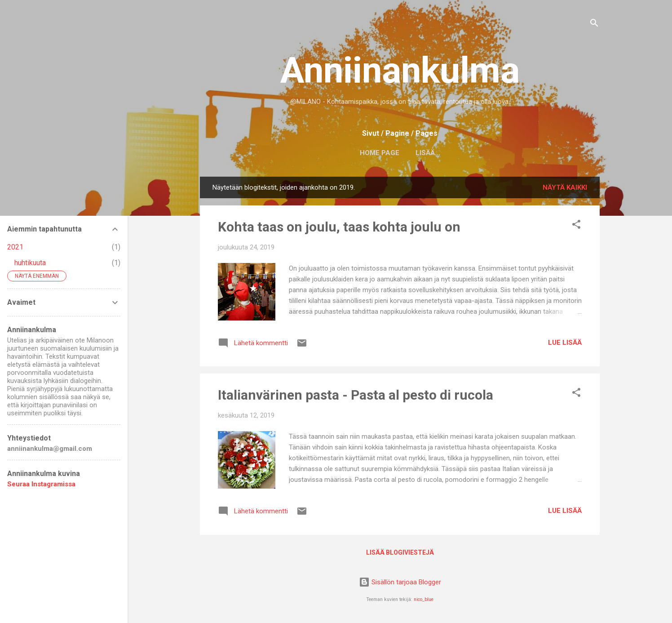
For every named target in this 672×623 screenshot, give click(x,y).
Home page (380, 153)
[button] (576, 226)
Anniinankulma (400, 71)
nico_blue (424, 599)
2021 (15, 247)
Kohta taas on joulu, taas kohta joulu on (339, 227)
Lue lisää (565, 343)
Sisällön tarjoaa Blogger (400, 582)
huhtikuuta (30, 263)
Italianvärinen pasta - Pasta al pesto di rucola (356, 395)
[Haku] (594, 24)
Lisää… (428, 153)
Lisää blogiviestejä (400, 552)
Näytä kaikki (565, 187)
